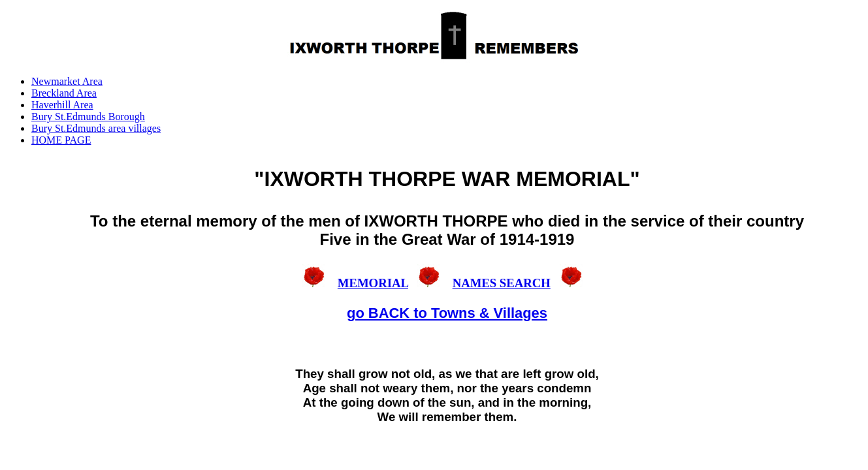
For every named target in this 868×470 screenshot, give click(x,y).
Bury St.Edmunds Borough (88, 117)
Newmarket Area (67, 81)
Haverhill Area (62, 105)
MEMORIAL (373, 283)
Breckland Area (64, 93)
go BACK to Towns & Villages (447, 313)
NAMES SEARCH (502, 283)
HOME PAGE (61, 140)
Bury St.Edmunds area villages (96, 128)
